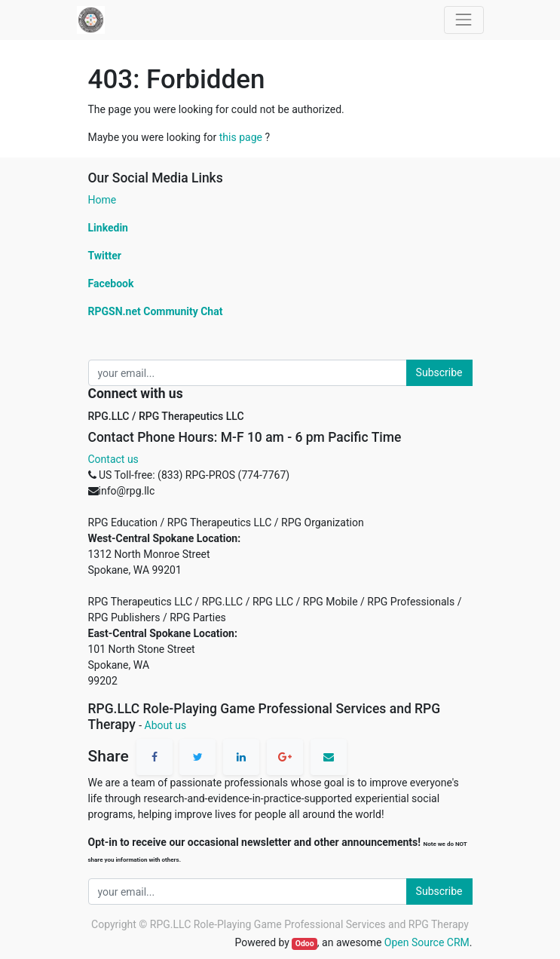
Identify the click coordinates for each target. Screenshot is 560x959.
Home (103, 200)
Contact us (113, 459)
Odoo (305, 944)
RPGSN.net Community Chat (156, 311)
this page (241, 137)
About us (166, 725)
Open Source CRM (427, 942)
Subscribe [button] (439, 372)
